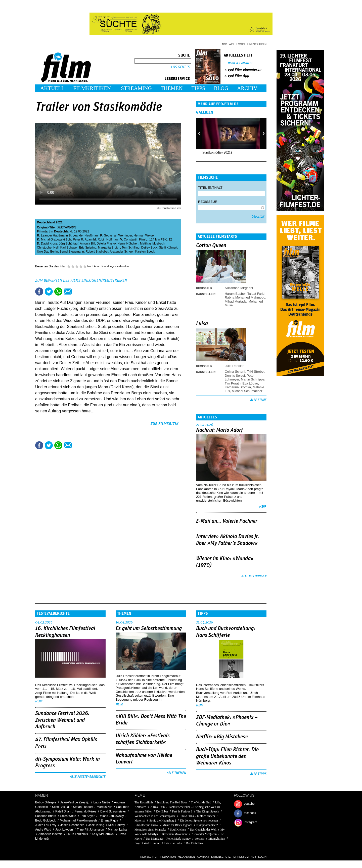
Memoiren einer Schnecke (150, 830)
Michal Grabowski (53, 239)
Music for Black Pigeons (177, 825)
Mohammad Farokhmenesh (78, 821)
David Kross (49, 244)
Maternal (140, 821)
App (232, 44)
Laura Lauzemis (77, 834)
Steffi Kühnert (168, 248)
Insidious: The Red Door (172, 802)
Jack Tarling (96, 825)
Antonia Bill (87, 244)
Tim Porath (233, 383)
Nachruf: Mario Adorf (219, 430)
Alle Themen (176, 773)
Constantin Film (134, 239)
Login (241, 44)
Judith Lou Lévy (46, 825)
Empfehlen (68, 292)
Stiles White (68, 816)
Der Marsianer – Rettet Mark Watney (168, 839)
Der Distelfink (194, 843)
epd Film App (238, 76)
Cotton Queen (211, 246)
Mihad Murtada (236, 301)
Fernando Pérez (85, 811)
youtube (249, 804)
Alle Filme (258, 400)
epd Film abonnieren (245, 70)
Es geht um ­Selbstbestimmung (149, 629)
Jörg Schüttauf (69, 244)
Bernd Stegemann (72, 252)
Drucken (77, 292)
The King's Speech (208, 811)
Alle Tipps (258, 774)
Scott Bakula (60, 807)
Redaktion (168, 857)
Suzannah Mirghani (239, 288)
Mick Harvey (117, 825)
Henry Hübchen (128, 244)
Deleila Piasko (106, 244)
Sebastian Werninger (118, 235)
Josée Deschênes (72, 825)
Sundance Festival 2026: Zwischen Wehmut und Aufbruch (62, 720)
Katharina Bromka (238, 387)
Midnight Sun (217, 839)
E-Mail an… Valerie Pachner (227, 521)
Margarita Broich (109, 248)
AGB (253, 857)
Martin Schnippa (253, 379)
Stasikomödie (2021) (217, 152)
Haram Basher (235, 294)
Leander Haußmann (54, 235)
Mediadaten (186, 857)
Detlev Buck (149, 248)
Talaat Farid (256, 294)
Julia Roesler (234, 366)
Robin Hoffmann (108, 239)
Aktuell (52, 88)
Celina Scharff (235, 372)
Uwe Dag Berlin (47, 252)
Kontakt (203, 857)
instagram (251, 822)
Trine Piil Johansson (90, 830)
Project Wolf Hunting (147, 843)
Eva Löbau (250, 383)
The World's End (201, 802)
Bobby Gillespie (46, 802)
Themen (172, 88)
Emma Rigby (109, 821)
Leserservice (177, 79)
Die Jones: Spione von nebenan (199, 821)
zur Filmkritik (165, 424)
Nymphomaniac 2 (207, 825)
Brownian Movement (175, 834)
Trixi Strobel (256, 372)
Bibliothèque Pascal (147, 825)
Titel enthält (210, 188)
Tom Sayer (87, 816)
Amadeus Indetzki (50, 834)
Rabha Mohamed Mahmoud (245, 297)
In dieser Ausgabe (240, 63)
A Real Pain (157, 807)
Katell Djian (63, 811)
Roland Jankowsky (111, 816)
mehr (263, 507)
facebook (250, 813)
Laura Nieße (102, 802)
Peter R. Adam (83, 239)
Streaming (136, 88)
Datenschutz (221, 857)
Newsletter (149, 857)
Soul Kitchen (178, 830)
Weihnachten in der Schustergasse (155, 816)
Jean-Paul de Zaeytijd (75, 802)
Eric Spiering (88, 248)
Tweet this (49, 292)
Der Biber (162, 811)
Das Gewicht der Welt (203, 830)
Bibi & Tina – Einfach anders (197, 816)
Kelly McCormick (103, 834)
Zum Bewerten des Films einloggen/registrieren (81, 280)
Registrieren (257, 44)
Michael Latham (119, 830)
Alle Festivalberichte (88, 777)
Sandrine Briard (46, 816)
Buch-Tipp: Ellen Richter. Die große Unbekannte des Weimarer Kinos (227, 756)
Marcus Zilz (104, 807)
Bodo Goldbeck (46, 821)
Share (58, 292)
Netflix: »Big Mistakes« (222, 737)
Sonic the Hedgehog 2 (163, 821)
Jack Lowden (64, 830)
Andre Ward (43, 830)
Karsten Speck (145, 252)
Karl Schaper (69, 248)
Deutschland (46, 222)
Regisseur (208, 202)
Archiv (247, 88)
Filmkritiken (92, 88)
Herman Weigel (144, 235)
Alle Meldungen (254, 576)
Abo (224, 44)
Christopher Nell (48, 248)
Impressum (241, 857)
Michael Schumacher (247, 391)
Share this (39, 292)
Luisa (202, 324)
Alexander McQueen (204, 834)
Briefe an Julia (173, 843)
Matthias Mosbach (152, 244)
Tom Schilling (131, 248)
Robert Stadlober (97, 252)
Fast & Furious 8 (182, 811)
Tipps (198, 88)
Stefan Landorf (83, 807)
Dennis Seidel (235, 376)
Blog (221, 88)
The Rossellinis (144, 802)
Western (199, 839)
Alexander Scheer (122, 252)
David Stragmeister (113, 811)
